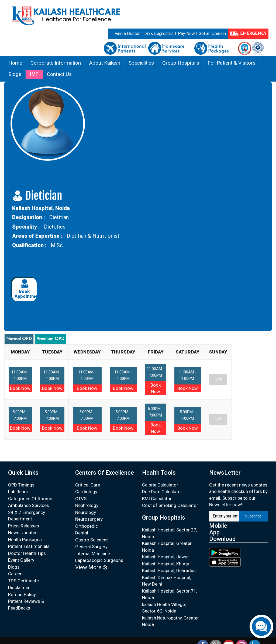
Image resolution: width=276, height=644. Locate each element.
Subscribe (253, 516)
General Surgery (91, 547)
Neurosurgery (89, 519)
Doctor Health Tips (27, 553)
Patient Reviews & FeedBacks (26, 605)
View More (91, 567)
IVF (34, 74)
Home (15, 63)
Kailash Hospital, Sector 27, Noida (170, 533)
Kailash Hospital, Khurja (166, 564)
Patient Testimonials (29, 546)
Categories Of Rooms (30, 499)
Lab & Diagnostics (158, 34)
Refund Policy (22, 594)
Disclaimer (19, 587)
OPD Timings (21, 485)
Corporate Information (56, 63)
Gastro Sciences (92, 540)
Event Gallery (21, 560)
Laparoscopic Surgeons (99, 560)
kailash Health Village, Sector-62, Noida (164, 608)
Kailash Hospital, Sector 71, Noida (170, 594)
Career (15, 574)
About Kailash (105, 63)
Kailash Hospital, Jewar (165, 557)
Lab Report (19, 492)
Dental (82, 533)
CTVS (81, 499)
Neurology (86, 512)
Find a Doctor (127, 34)
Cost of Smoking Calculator (170, 505)
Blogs (15, 74)
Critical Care (88, 485)
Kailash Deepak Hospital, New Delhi (167, 581)
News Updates (23, 533)
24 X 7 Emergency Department (27, 516)
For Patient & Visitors (232, 63)
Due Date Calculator (162, 492)
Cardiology (86, 492)
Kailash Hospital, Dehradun (169, 570)
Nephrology (87, 505)
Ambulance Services (29, 505)
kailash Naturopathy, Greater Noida (170, 621)
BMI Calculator (157, 499)
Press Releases (24, 526)
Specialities (141, 63)
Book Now (20, 388)
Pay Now (186, 34)
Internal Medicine (93, 554)
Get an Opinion (212, 34)
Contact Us (59, 74)
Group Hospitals (181, 63)
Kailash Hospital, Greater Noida (167, 547)
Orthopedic (87, 526)
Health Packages (25, 540)
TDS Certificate (23, 581)
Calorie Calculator (160, 485)
